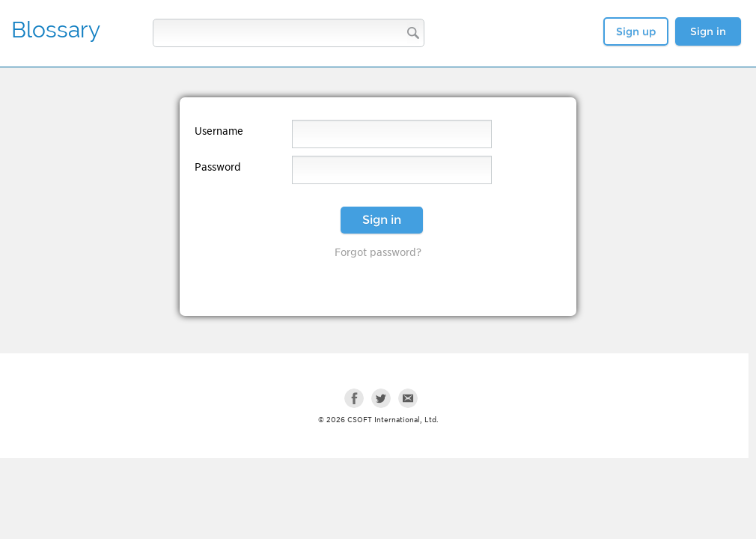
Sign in (708, 31)
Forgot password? (378, 252)
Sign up (636, 31)
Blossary (56, 30)
